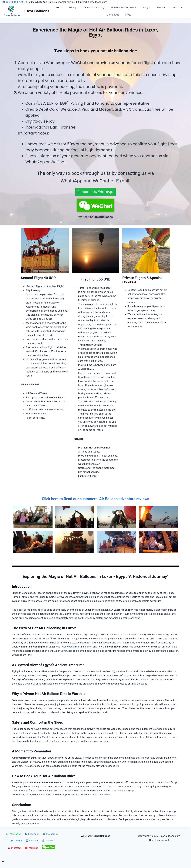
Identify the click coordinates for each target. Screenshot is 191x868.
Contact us (113, 15)
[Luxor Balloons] (26, 11)
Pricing (73, 7)
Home (59, 7)
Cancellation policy (93, 7)
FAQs (128, 15)
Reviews (161, 7)
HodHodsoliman (71, 647)
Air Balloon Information (123, 7)
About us (178, 7)
